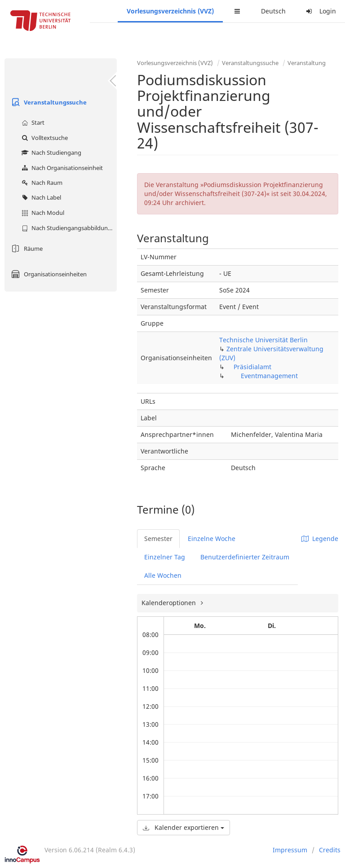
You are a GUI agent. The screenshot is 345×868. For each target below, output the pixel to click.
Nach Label (40, 197)
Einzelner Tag (165, 557)
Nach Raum (41, 183)
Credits (330, 850)
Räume (26, 249)
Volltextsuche (44, 138)
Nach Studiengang (50, 153)
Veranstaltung (307, 63)
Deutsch (273, 11)
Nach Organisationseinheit (61, 168)
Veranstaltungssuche (48, 102)
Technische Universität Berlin (263, 340)
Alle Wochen (163, 575)
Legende (320, 539)
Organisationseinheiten (48, 274)
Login (320, 11)
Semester (158, 539)
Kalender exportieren (184, 827)
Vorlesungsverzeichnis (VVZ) (170, 11)
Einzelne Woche (212, 539)
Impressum (290, 850)
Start (32, 122)
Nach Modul (42, 213)
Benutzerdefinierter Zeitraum (245, 557)
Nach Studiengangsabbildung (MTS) (68, 228)
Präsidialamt (252, 367)
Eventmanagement (269, 376)
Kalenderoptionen (170, 603)
